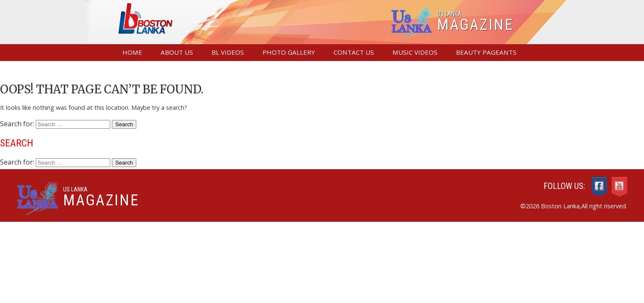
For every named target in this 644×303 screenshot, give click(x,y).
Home (132, 52)
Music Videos (415, 52)
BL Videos (228, 52)
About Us (177, 52)
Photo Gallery (289, 52)
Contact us (354, 52)
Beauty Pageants (486, 52)
